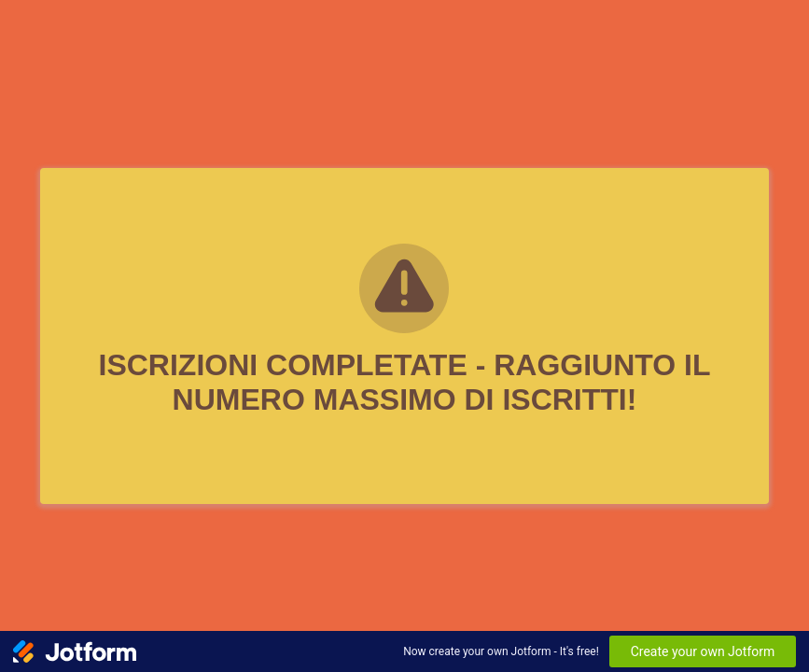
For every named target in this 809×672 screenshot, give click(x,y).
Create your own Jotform (703, 651)
